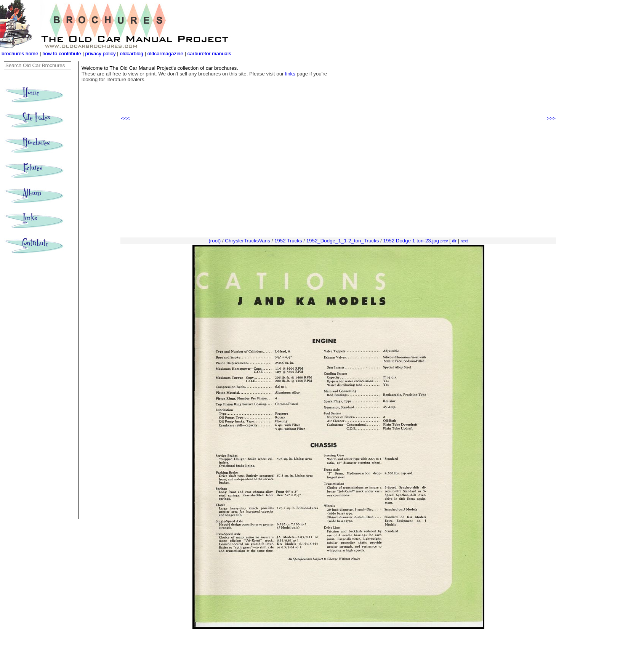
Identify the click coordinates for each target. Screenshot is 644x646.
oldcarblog (131, 54)
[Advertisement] (338, 180)
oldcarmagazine (166, 54)
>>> (551, 118)
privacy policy (101, 54)
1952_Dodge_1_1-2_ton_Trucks (343, 241)
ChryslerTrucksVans (248, 241)
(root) (215, 241)
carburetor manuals (209, 54)
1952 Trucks (288, 241)
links (290, 74)
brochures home (20, 54)
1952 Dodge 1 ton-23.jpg (411, 241)
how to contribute (62, 54)
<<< (125, 118)
